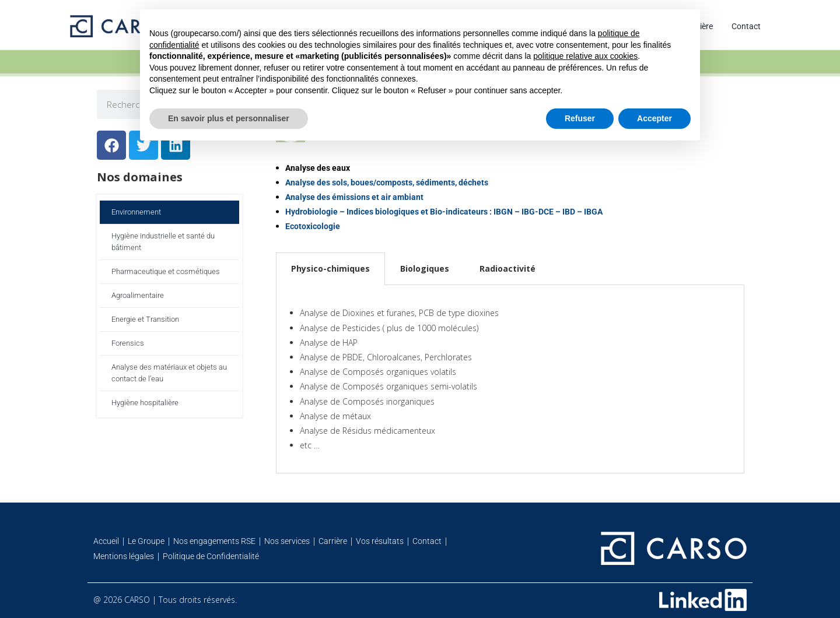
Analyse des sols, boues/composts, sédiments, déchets (387, 182)
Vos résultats (380, 541)
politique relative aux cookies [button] (585, 56)
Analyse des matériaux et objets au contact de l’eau (169, 373)
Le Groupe (146, 541)
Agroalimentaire (138, 295)
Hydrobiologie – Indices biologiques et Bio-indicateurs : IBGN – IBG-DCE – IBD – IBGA (444, 212)
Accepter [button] (654, 118)
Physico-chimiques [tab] (330, 268)
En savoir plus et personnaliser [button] (229, 118)
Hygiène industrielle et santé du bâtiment (163, 242)
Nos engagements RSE (214, 541)
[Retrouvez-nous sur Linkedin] (703, 600)
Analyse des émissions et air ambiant (354, 197)
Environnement (136, 212)
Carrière (333, 541)
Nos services (287, 541)
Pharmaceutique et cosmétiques (166, 271)
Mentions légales (124, 556)
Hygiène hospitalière (145, 403)
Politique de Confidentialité (211, 556)
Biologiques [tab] (425, 268)
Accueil (106, 541)
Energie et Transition (145, 319)
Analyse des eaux (318, 168)
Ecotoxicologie (313, 226)
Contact (746, 26)
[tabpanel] (510, 379)
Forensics (128, 343)
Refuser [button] (580, 118)
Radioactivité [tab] (508, 268)
